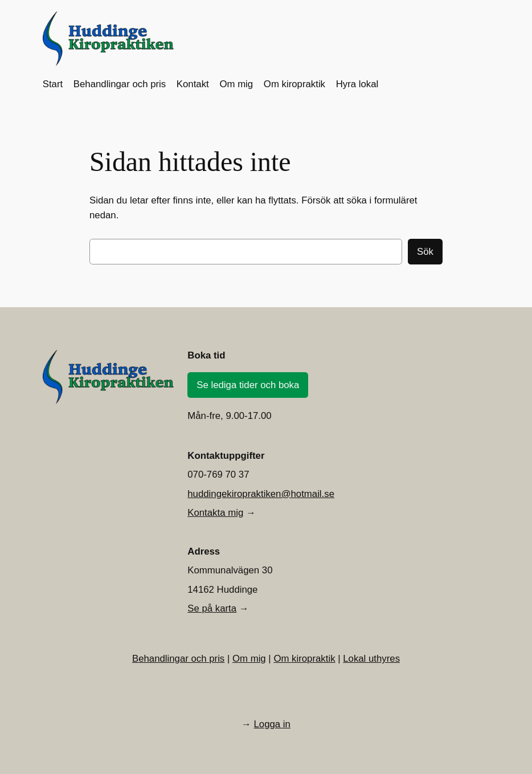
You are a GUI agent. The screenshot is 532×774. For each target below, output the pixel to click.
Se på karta (212, 608)
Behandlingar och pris (178, 659)
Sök (425, 252)
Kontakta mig (215, 513)
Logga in (272, 724)
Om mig (249, 659)
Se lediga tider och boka (248, 385)
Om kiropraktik (304, 659)
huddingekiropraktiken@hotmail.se (261, 494)
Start (53, 84)
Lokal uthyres (371, 659)
